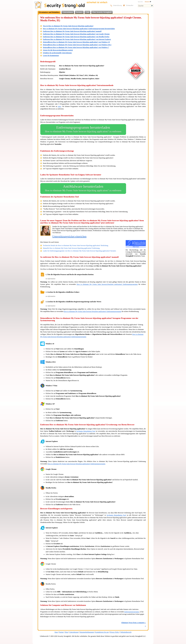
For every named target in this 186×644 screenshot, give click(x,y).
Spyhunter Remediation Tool (86, 431)
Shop (66, 632)
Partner (61, 632)
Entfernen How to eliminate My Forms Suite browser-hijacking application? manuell (72, 31)
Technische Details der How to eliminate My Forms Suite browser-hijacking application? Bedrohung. (76, 245)
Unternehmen (68, 12)
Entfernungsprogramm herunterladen (83, 130)
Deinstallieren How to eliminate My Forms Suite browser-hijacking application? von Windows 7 (76, 47)
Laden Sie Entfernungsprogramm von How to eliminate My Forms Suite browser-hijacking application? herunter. (80, 251)
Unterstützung (74, 632)
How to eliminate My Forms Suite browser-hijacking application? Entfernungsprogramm (107, 284)
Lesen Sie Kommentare (51, 55)
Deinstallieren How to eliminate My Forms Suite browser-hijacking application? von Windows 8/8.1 (77, 45)
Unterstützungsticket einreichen (69, 236)
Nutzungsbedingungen (87, 632)
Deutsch (148, 2)
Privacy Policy (115, 632)
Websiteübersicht (126, 632)
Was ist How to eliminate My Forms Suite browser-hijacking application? (68, 26)
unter (60, 106)
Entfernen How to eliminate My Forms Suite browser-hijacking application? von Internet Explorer (77, 39)
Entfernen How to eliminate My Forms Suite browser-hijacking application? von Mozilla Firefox (76, 37)
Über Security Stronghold (102, 12)
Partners (79, 12)
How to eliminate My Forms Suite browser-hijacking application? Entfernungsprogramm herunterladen (79, 29)
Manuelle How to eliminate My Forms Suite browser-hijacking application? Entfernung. (71, 248)
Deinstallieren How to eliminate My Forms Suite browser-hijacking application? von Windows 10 (76, 42)
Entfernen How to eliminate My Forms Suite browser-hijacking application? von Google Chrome (76, 34)
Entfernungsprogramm (132, 612)
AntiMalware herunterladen (83, 189)
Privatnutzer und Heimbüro (49, 12)
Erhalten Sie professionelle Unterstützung (57, 53)
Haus (56, 632)
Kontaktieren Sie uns (102, 632)
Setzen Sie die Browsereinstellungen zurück (58, 50)
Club (87, 12)
